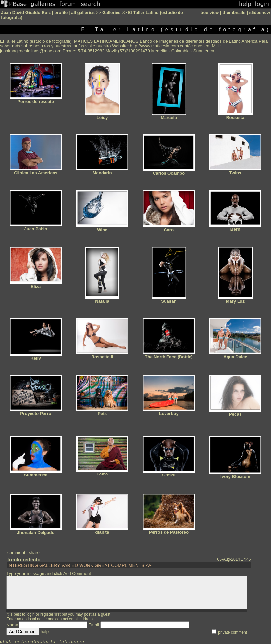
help (45, 631)
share (34, 553)
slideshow (260, 13)
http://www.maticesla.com (154, 46)
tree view (209, 13)
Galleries (111, 13)
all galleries (83, 13)
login (30, 614)
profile (61, 13)
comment (16, 553)
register (47, 614)
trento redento (24, 559)
